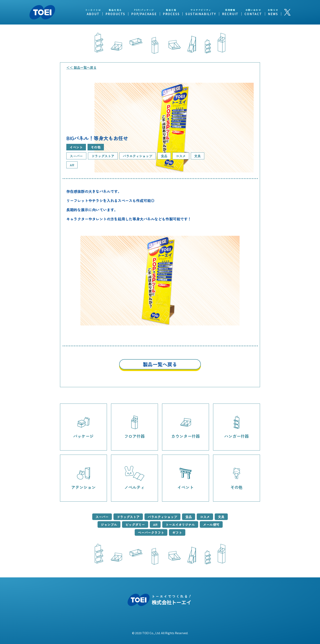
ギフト (177, 532)
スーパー (102, 517)
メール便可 (211, 524)
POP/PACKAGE (144, 14)
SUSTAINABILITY (201, 14)
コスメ (205, 517)
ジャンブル (109, 524)
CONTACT (253, 14)
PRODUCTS (115, 14)
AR (155, 524)
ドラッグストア (128, 517)
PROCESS (171, 14)
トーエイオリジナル (180, 524)
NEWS (273, 14)
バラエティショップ (162, 517)
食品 (189, 517)
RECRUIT (230, 14)
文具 (221, 517)
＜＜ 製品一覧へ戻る (81, 67)
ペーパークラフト (151, 532)
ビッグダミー (135, 524)
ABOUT (93, 14)
